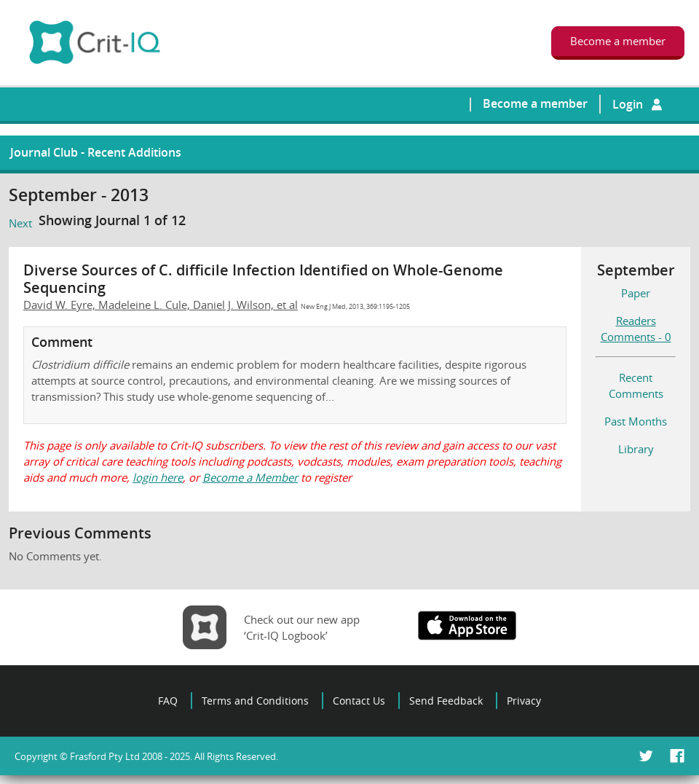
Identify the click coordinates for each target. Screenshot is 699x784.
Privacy (524, 701)
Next (20, 223)
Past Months (636, 421)
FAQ (168, 701)
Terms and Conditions (255, 701)
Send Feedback (446, 701)
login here (158, 477)
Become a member (535, 103)
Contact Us (359, 701)
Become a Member (250, 477)
